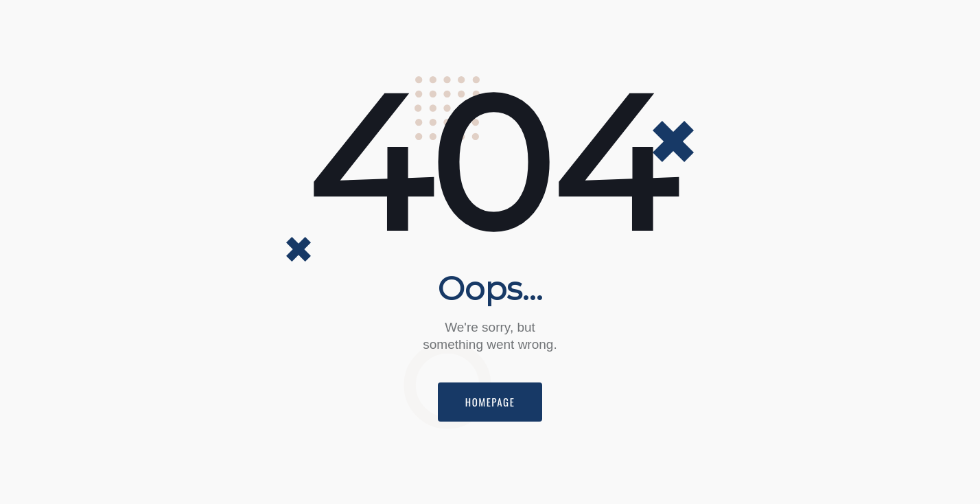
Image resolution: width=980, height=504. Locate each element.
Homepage (490, 402)
